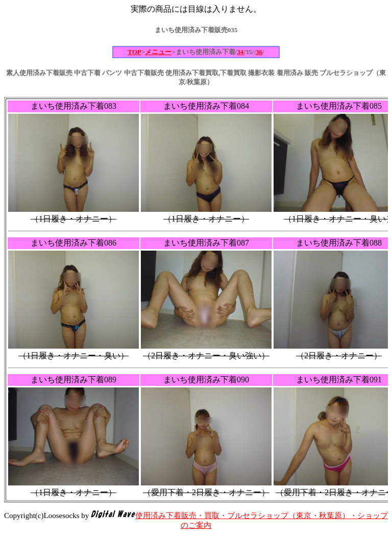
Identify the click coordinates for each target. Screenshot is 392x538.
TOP (134, 52)
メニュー (158, 52)
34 (240, 52)
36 (259, 52)
